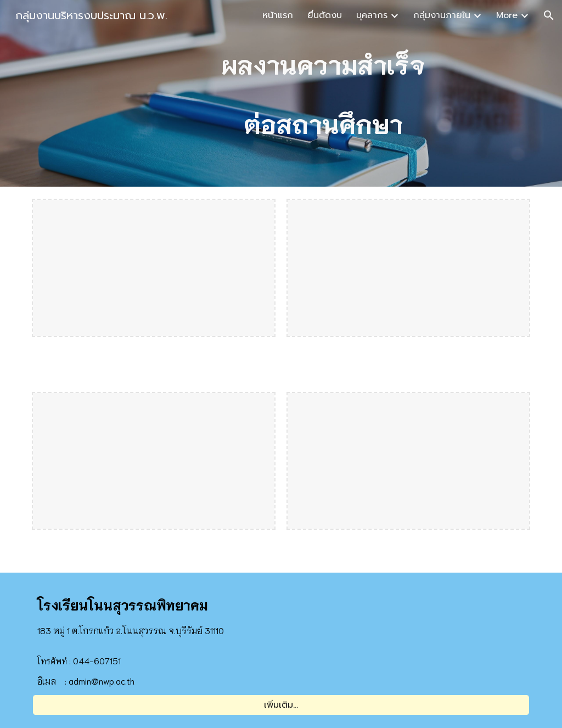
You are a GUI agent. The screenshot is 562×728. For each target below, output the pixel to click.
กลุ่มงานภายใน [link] (442, 15)
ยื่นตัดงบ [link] (325, 15)
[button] (549, 15)
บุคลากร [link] (372, 15)
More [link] (507, 15)
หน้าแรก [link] (278, 15)
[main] (323, 93)
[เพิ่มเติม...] (281, 705)
